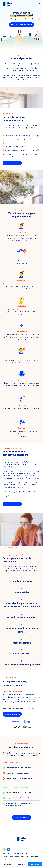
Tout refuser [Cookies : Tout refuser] (8, 864)
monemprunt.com (30, 286)
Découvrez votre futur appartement (22, 25)
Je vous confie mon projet (12, 163)
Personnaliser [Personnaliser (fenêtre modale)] (21, 864)
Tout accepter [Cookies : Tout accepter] (35, 864)
